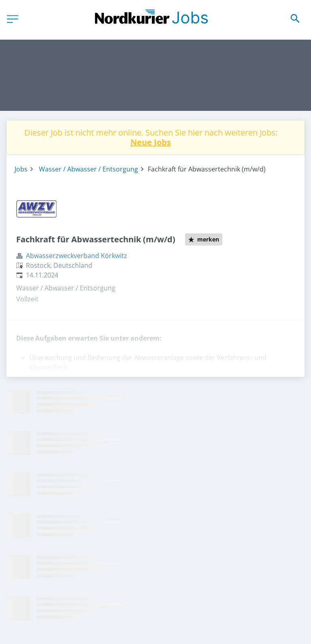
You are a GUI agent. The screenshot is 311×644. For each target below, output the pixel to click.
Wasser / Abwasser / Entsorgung (88, 169)
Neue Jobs (151, 142)
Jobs (21, 169)
